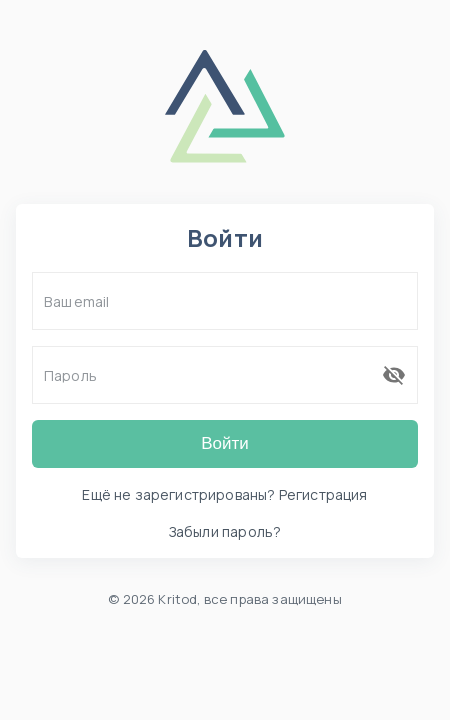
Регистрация (323, 494)
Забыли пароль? (225, 531)
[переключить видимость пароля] (394, 375)
